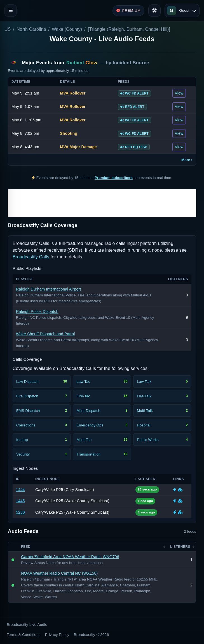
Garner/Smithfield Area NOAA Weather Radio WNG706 (70, 557)
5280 (20, 512)
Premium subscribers (114, 178)
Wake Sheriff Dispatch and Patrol (45, 334)
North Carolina (31, 29)
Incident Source (131, 63)
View (179, 93)
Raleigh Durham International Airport (48, 289)
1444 (20, 490)
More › (187, 160)
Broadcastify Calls (31, 257)
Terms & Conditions (24, 635)
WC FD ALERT (134, 93)
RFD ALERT (132, 107)
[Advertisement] (102, 203)
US (8, 29)
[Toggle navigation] (11, 11)
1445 (20, 501)
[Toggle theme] (154, 11)
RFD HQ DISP (134, 147)
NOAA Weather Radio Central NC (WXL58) (59, 573)
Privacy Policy (57, 635)
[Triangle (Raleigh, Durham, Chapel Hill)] (129, 29)
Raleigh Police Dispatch (37, 312)
